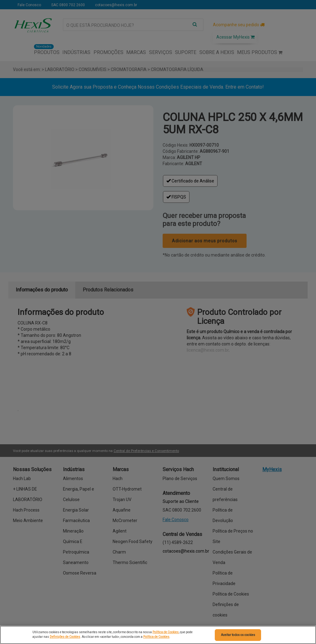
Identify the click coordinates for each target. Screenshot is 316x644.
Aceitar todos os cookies (238, 635)
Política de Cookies (166, 632)
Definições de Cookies (65, 637)
